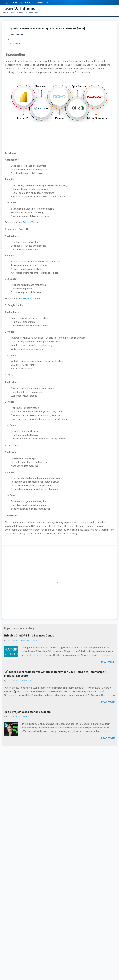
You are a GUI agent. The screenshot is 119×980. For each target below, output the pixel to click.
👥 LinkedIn (26, 2)
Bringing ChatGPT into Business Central (30, 638)
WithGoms (19, 9)
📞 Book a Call (41, 2)
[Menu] (113, 10)
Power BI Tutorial (32, 298)
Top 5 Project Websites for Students (27, 714)
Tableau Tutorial (31, 222)
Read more (108, 662)
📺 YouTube (11, 2)
